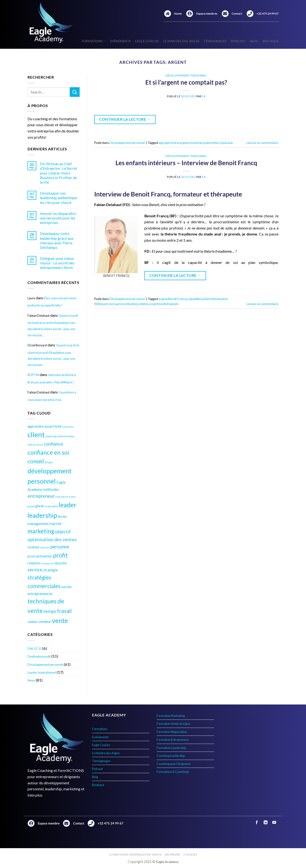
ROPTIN (33, 375)
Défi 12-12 (35, 649)
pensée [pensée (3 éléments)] (45, 547)
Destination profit (39, 656)
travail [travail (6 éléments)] (64, 611)
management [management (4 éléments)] (38, 524)
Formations (94, 41)
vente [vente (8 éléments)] (60, 620)
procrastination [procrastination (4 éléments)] (40, 556)
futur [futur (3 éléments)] (73, 497)
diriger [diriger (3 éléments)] (49, 462)
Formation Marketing (171, 716)
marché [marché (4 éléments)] (55, 524)
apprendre (171, 143)
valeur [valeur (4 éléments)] (33, 622)
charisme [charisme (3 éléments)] (68, 427)
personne (110, 304)
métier (214, 143)
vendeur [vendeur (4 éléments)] (45, 622)
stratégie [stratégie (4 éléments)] (50, 570)
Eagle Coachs (147, 41)
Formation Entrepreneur (173, 740)
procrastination (127, 304)
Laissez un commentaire (262, 143)
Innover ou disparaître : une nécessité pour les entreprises (59, 218)
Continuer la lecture (125, 119)
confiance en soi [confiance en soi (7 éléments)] (48, 452)
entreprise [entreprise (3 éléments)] (62, 497)
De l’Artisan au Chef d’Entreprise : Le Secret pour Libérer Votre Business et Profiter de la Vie (59, 173)
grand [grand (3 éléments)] (31, 506)
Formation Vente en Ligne (173, 724)
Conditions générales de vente (135, 854)
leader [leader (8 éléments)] (68, 505)
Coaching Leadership (171, 756)
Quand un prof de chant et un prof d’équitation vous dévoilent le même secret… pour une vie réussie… (53, 325)
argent (184, 143)
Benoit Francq (177, 299)
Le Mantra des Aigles (181, 41)
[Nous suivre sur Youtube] (274, 822)
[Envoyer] (75, 92)
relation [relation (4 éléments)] (34, 563)
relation (143, 304)
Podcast (238, 41)
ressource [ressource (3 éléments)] (47, 563)
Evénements (121, 41)
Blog (254, 41)
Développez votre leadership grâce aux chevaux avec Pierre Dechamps (57, 240)
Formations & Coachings (173, 772)
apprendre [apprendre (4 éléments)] (36, 426)
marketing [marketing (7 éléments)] (41, 531)
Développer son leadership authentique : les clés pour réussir (59, 198)
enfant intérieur (212, 299)
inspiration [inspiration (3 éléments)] (51, 506)
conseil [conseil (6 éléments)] (36, 461)
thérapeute (171, 304)
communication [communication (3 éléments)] (66, 436)
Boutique (270, 41)
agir (161, 143)
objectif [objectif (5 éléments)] (63, 532)
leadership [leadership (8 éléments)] (42, 515)
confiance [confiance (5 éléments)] (53, 444)
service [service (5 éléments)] (35, 570)
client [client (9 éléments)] (36, 434)
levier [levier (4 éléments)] (62, 516)
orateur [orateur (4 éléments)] (34, 547)
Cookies (190, 854)
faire (201, 143)
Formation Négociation (172, 732)
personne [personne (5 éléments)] (60, 547)
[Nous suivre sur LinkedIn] (265, 822)
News (31, 680)
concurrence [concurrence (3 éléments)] (35, 445)
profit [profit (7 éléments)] (60, 555)
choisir (193, 143)
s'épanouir (226, 143)
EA (204, 96)
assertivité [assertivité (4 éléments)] (53, 426)
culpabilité (194, 299)
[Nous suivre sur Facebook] (257, 822)
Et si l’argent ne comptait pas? (186, 82)
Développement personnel (45, 665)
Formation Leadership (171, 748)
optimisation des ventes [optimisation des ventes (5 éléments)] (52, 539)
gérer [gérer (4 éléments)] (40, 506)
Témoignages (215, 41)
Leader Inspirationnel (42, 672)
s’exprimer (156, 304)
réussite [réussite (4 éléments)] (60, 563)
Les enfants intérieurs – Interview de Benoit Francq (186, 163)
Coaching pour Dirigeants (174, 764)
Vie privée (173, 854)
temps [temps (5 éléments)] (50, 611)
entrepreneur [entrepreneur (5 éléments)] (41, 496)
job (207, 143)
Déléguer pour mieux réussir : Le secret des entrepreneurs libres (57, 263)
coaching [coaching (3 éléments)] (51, 436)
